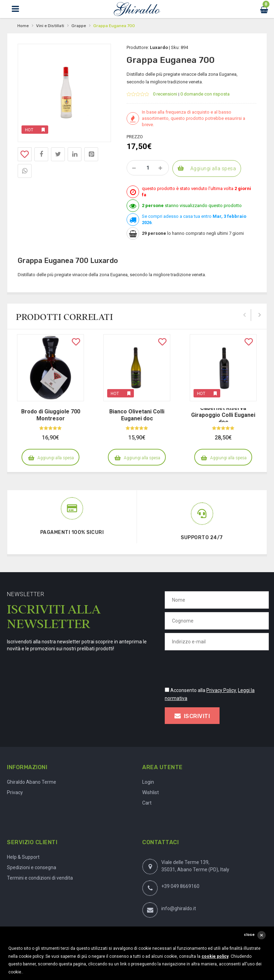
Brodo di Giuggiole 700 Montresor (51, 415)
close (249, 935)
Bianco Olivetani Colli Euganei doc (137, 415)
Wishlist (151, 792)
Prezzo (135, 137)
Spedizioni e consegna (32, 867)
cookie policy (215, 956)
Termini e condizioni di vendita (40, 878)
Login (148, 782)
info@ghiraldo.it (179, 908)
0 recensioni (165, 94)
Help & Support (23, 857)
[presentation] (217, 667)
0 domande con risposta (205, 94)
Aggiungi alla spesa (213, 168)
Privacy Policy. (222, 690)
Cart (147, 803)
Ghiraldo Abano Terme (32, 782)
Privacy (15, 792)
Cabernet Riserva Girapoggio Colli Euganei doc (223, 415)
